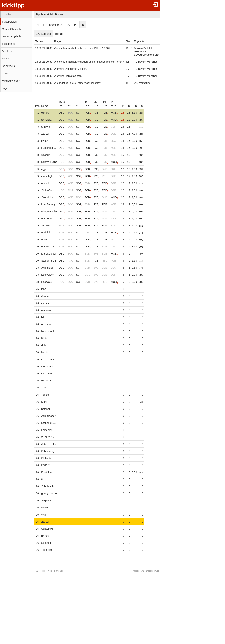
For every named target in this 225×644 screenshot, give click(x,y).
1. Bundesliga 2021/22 (57, 25)
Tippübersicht (10, 22)
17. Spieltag (44, 34)
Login (5, 88)
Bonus (59, 34)
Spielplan (7, 51)
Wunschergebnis (12, 36)
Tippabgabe (9, 44)
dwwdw (7, 14)
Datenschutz (152, 571)
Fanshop (59, 571)
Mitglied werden (11, 81)
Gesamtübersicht (12, 29)
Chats (5, 73)
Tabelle (6, 59)
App (50, 571)
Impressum (138, 571)
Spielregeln (8, 66)
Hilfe (43, 571)
